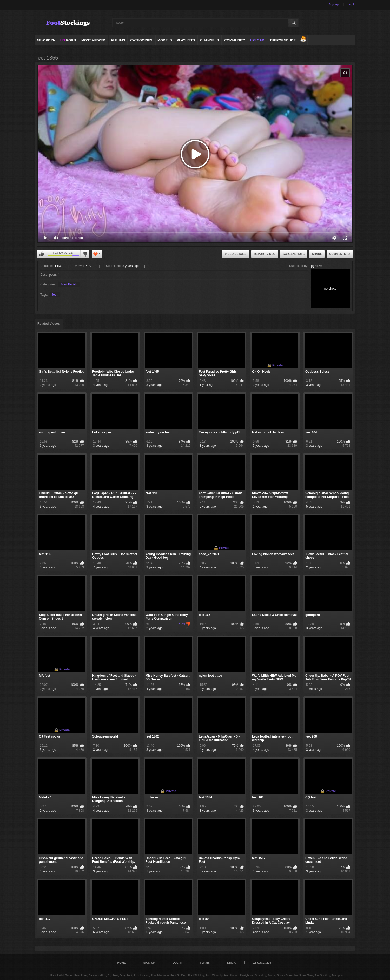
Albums (118, 40)
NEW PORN (46, 40)
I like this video (42, 254)
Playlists (186, 40)
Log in (352, 4)
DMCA (231, 963)
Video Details (236, 254)
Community (235, 40)
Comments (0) (340, 254)
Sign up (334, 4)
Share (317, 254)
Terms (205, 963)
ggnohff (317, 266)
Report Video (265, 254)
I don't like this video (85, 254)
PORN (68, 40)
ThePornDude (283, 40)
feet (55, 295)
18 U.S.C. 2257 (263, 963)
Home (121, 963)
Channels (209, 40)
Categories (141, 40)
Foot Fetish (69, 284)
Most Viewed (93, 40)
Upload (257, 40)
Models (165, 40)
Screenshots (294, 254)
